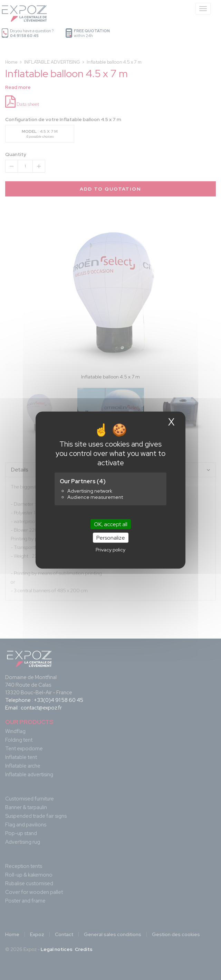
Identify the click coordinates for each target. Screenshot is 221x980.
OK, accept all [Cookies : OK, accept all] (111, 524)
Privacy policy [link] (110, 550)
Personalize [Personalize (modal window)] (111, 538)
